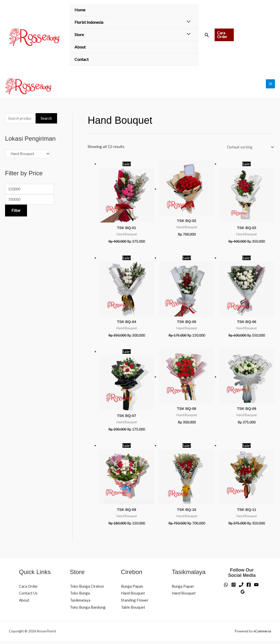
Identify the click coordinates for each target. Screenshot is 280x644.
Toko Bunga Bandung (88, 610)
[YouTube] (256, 587)
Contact (82, 59)
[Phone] (241, 587)
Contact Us (28, 596)
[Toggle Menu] (189, 22)
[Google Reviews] (243, 595)
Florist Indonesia (89, 22)
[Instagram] (234, 587)
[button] (207, 35)
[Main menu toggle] (270, 85)
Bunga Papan (132, 589)
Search (46, 120)
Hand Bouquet (133, 596)
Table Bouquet (133, 610)
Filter (16, 213)
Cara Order (28, 589)
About (80, 47)
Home (80, 10)
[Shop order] (249, 148)
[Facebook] (249, 587)
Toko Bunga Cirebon (87, 589)
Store (79, 34)
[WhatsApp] (226, 587)
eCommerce (262, 634)
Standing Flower (135, 603)
